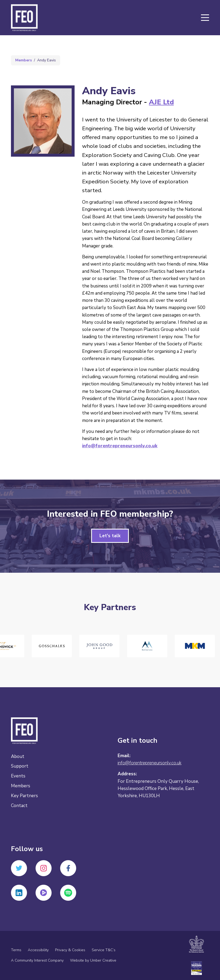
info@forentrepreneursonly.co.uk (120, 446)
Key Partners (24, 796)
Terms (16, 950)
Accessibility (38, 950)
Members (24, 60)
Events (18, 776)
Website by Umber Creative (93, 960)
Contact (19, 806)
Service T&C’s (104, 950)
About (18, 756)
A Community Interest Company (37, 960)
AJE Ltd (161, 102)
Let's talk (110, 536)
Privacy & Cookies (70, 950)
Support (20, 766)
